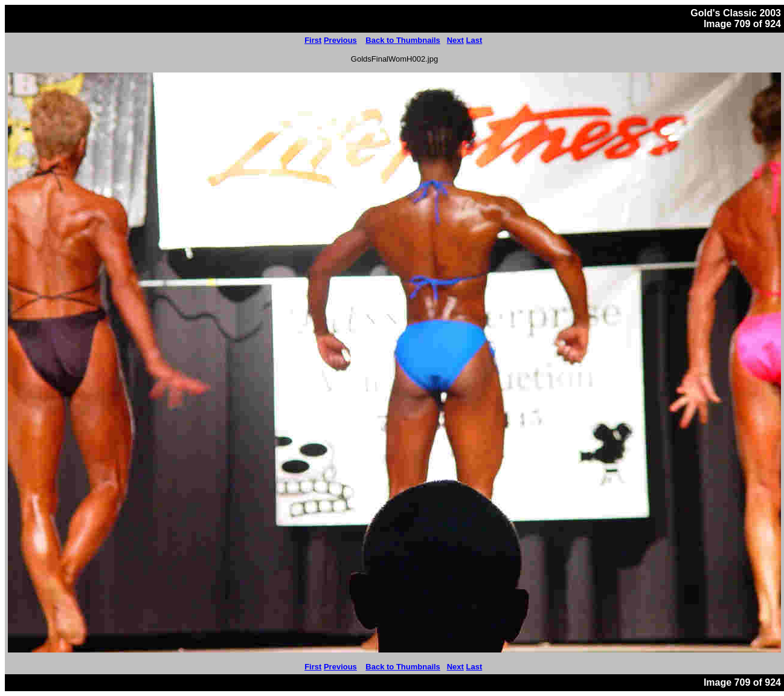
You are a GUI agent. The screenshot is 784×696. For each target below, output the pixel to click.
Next (455, 40)
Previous (340, 40)
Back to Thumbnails (403, 40)
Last (474, 40)
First (313, 40)
